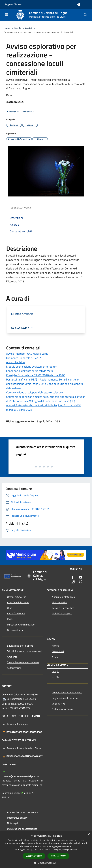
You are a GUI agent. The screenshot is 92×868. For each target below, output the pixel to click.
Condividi (14, 112)
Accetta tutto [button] (34, 856)
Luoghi (56, 671)
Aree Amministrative (18, 602)
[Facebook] (73, 578)
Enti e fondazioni (16, 613)
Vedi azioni (29, 112)
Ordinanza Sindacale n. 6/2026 (24, 358)
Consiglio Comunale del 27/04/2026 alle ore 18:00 (36, 375)
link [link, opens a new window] (76, 849)
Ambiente (12, 657)
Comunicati (58, 651)
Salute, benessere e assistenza (23, 662)
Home (7, 28)
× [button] (89, 835)
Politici (11, 619)
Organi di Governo (17, 597)
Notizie (56, 646)
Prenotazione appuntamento (67, 692)
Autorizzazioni (15, 668)
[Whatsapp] (81, 582)
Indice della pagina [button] (20, 208)
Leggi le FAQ (58, 704)
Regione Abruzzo (13, 4)
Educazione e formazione (20, 646)
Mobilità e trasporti (62, 613)
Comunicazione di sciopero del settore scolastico (35, 392)
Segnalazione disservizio (65, 698)
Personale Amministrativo (21, 625)
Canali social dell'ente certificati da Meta (30, 371)
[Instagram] (73, 582)
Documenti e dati (16, 630)
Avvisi (28, 28)
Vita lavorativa (60, 602)
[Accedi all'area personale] (79, 5)
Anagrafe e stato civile (64, 597)
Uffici (10, 608)
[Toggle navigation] (6, 14)
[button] (46, 863)
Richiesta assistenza (63, 709)
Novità (18, 28)
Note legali (13, 823)
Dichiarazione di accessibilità (22, 829)
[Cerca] (86, 15)
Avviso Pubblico (15, 362)
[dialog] (46, 850)
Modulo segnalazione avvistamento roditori (32, 367)
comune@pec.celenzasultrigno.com (21, 776)
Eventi (55, 677)
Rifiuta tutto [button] (58, 856)
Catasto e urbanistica (63, 608)
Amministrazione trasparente (23, 812)
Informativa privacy (17, 818)
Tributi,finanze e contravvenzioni (24, 651)
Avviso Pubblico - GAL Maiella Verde (27, 354)
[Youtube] (81, 578)
